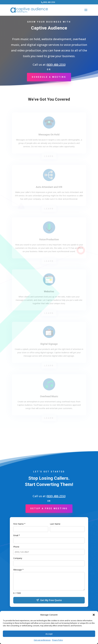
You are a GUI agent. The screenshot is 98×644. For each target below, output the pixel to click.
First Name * (19, 524)
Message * (18, 570)
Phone (16, 547)
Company (18, 558)
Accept (49, 634)
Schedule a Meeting (49, 77)
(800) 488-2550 (56, 65)
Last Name (55, 524)
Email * (17, 535)
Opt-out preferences (42, 640)
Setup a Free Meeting (49, 508)
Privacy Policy (57, 640)
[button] (94, 615)
